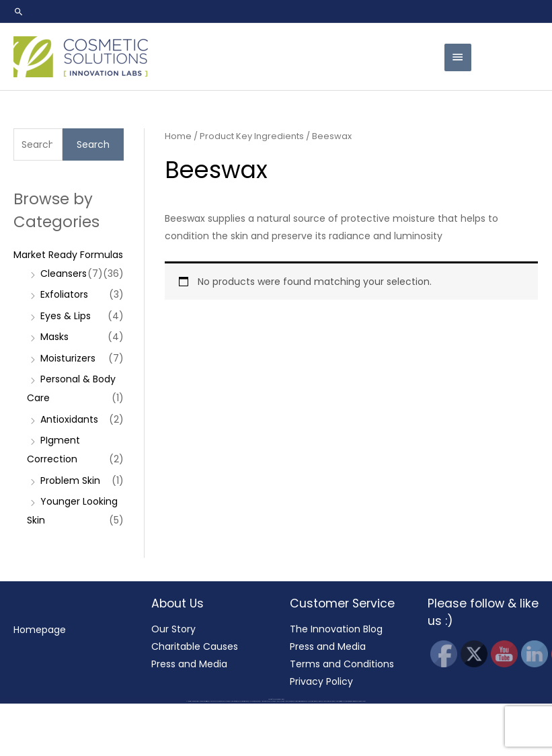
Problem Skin (70, 480)
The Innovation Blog (336, 629)
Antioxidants (69, 419)
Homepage (39, 630)
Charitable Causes (195, 647)
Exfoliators (64, 294)
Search (93, 144)
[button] (19, 11)
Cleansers (64, 274)
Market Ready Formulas (68, 255)
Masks (54, 337)
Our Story (173, 629)
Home (178, 136)
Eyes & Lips (66, 316)
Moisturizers (68, 358)
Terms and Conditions (341, 665)
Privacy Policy (321, 683)
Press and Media (189, 665)
